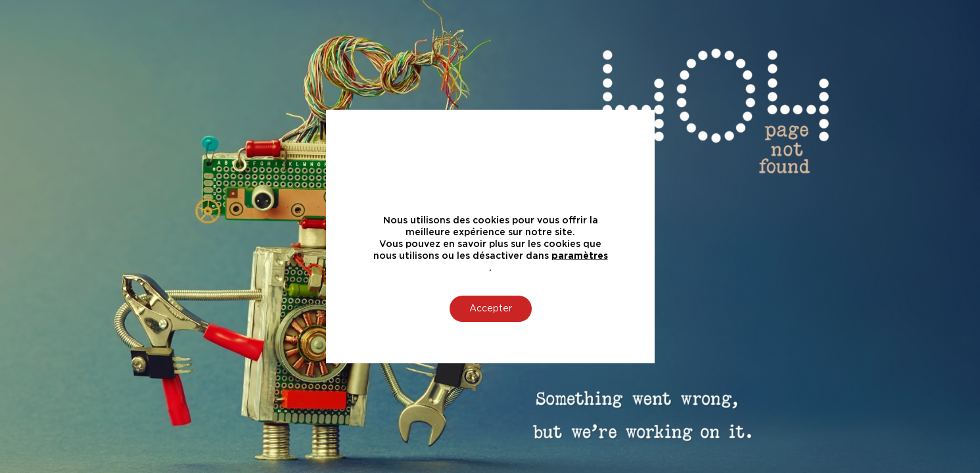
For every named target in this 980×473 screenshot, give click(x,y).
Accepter (490, 309)
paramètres (579, 256)
